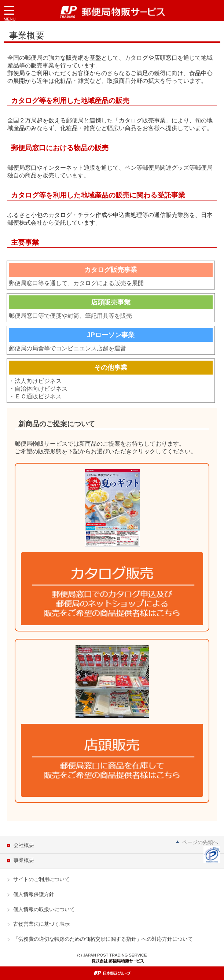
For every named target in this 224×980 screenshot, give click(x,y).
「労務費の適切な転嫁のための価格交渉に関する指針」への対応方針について (103, 939)
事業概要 (24, 860)
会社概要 (24, 845)
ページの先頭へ (200, 842)
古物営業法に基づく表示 (41, 924)
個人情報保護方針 (34, 894)
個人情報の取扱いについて (44, 909)
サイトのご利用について (41, 879)
